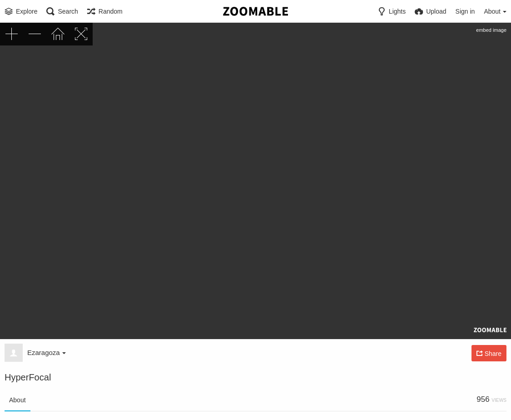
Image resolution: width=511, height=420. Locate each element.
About (17, 400)
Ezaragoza (47, 352)
